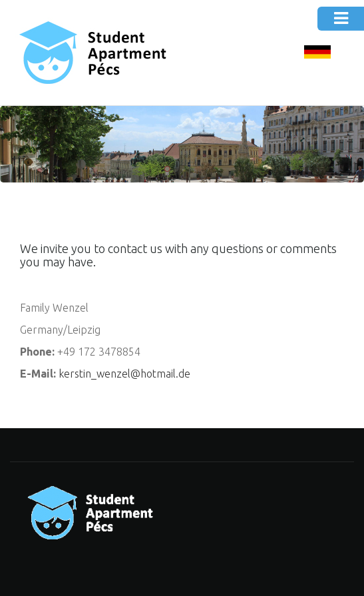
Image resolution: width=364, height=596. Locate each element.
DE (317, 53)
